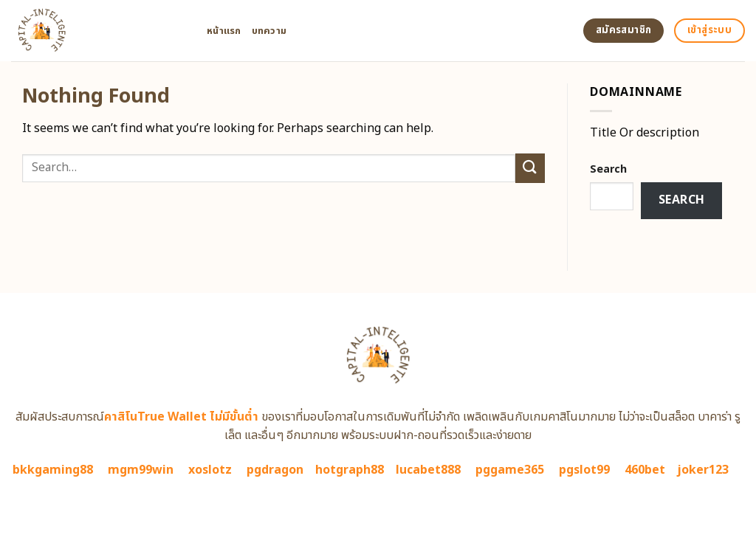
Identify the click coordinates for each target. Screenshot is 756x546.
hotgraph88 (350, 470)
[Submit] (530, 168)
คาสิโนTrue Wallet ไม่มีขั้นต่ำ (181, 417)
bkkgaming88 (53, 470)
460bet (645, 470)
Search (608, 169)
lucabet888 (428, 470)
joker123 (703, 470)
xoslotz (210, 470)
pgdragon (275, 470)
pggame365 (510, 470)
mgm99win (141, 470)
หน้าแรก (224, 31)
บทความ (269, 31)
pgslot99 (584, 470)
